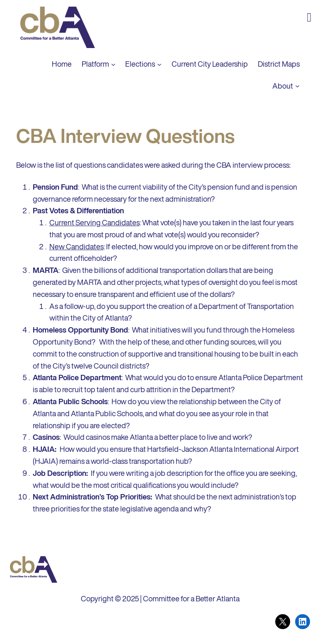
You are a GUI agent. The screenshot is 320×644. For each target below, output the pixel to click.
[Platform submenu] (113, 64)
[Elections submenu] (159, 64)
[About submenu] (297, 86)
